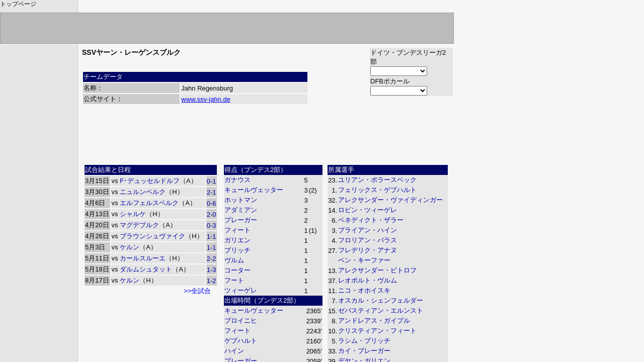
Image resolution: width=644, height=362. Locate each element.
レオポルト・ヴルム (368, 280)
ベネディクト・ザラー (371, 220)
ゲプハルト (241, 341)
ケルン (130, 247)
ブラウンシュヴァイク (152, 236)
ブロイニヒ (241, 321)
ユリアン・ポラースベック (377, 180)
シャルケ (133, 214)
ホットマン (241, 200)
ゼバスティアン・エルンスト (381, 310)
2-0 (212, 214)
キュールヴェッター (254, 190)
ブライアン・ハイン (368, 230)
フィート (237, 230)
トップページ (18, 4)
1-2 (212, 281)
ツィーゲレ (241, 290)
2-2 (212, 259)
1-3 (212, 270)
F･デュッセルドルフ (150, 181)
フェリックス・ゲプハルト (377, 190)
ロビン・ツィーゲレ (368, 210)
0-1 (212, 181)
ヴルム (234, 260)
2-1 (212, 192)
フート (234, 280)
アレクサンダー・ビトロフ (377, 270)
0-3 (212, 225)
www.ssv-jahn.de (206, 99)
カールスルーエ (143, 258)
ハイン (234, 351)
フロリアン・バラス (368, 240)
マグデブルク (139, 225)
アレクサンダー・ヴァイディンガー (390, 200)
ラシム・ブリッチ (364, 341)
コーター (237, 270)
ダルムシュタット (146, 269)
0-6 (212, 203)
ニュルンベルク (143, 192)
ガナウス (237, 180)
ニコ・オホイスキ (364, 290)
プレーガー (241, 220)
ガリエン (237, 240)
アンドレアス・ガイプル (374, 321)
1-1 (212, 237)
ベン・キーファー (364, 260)
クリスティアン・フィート (377, 331)
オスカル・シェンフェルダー (381, 300)
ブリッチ (237, 250)
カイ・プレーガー (364, 351)
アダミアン (241, 210)
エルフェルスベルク (149, 203)
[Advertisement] (268, 138)
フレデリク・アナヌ (368, 250)
